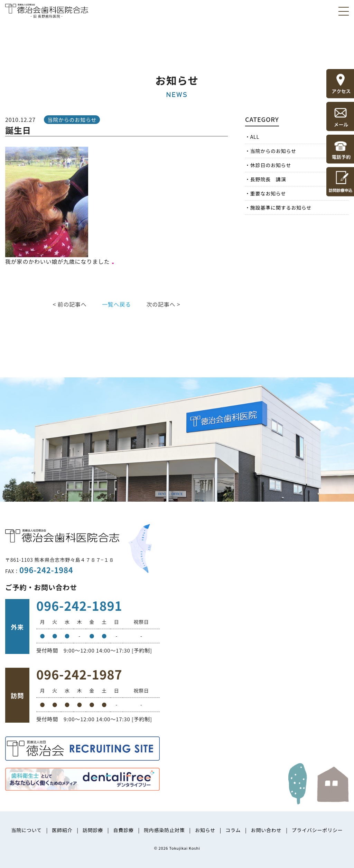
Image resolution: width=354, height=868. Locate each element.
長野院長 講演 (268, 179)
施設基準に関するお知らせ (281, 208)
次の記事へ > (163, 304)
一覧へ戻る (117, 304)
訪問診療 (93, 830)
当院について (26, 830)
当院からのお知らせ (273, 151)
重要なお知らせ (268, 193)
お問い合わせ (266, 830)
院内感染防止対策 (164, 830)
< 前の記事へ (70, 304)
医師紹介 (62, 830)
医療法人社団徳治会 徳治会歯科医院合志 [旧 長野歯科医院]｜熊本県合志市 (47, 10)
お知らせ (205, 830)
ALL (255, 137)
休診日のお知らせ (271, 165)
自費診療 (123, 830)
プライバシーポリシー (317, 830)
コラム (233, 830)
